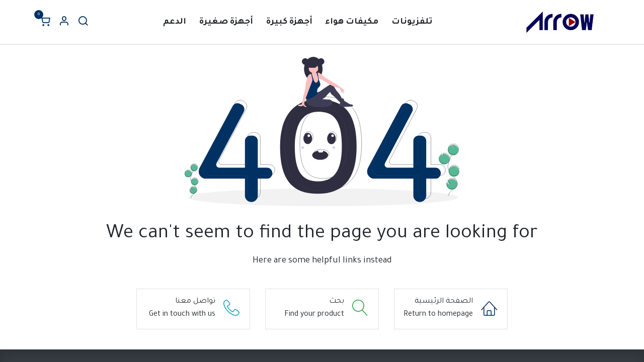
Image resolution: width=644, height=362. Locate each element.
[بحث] (83, 22)
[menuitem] (412, 22)
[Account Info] (64, 22)
